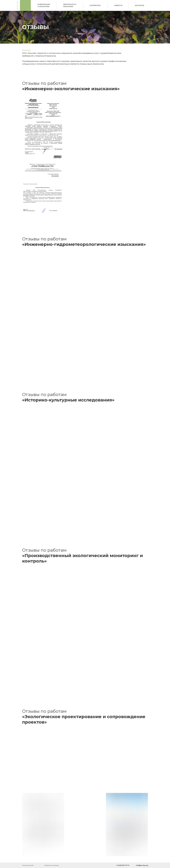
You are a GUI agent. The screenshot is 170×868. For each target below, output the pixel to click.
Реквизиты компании (52, 865)
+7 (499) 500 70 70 (123, 865)
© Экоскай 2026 (28, 865)
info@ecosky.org (142, 865)
